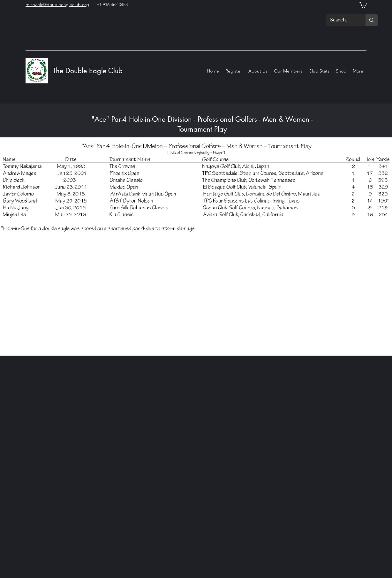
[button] (363, 4)
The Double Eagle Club (89, 71)
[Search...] (341, 20)
